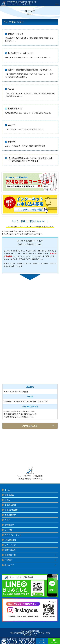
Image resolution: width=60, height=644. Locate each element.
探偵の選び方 (10, 515)
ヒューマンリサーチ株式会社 (22, 3)
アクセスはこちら (30, 426)
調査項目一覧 (10, 555)
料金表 (7, 500)
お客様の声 (9, 525)
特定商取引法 (10, 540)
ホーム (7, 490)
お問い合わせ (10, 550)
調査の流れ (9, 495)
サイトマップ (10, 545)
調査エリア (9, 565)
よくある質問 (10, 505)
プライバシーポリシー (14, 535)
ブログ (7, 520)
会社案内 (8, 560)
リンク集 (8, 530)
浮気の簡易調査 (11, 510)
